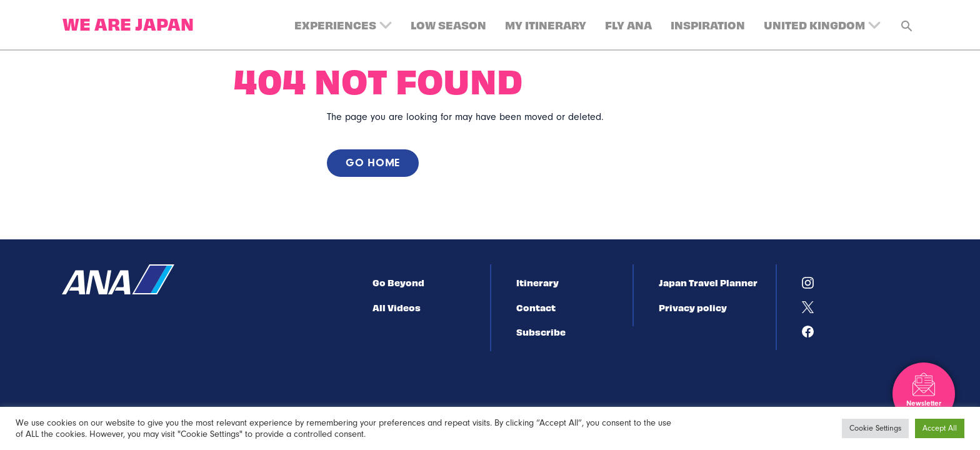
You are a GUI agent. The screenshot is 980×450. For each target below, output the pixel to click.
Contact (536, 307)
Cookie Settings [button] (875, 428)
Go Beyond (398, 282)
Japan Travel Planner (708, 282)
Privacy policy (693, 307)
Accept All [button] (940, 428)
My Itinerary (546, 25)
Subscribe (541, 332)
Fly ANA (628, 25)
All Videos (397, 307)
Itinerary (537, 282)
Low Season (448, 25)
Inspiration (708, 25)
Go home (373, 163)
